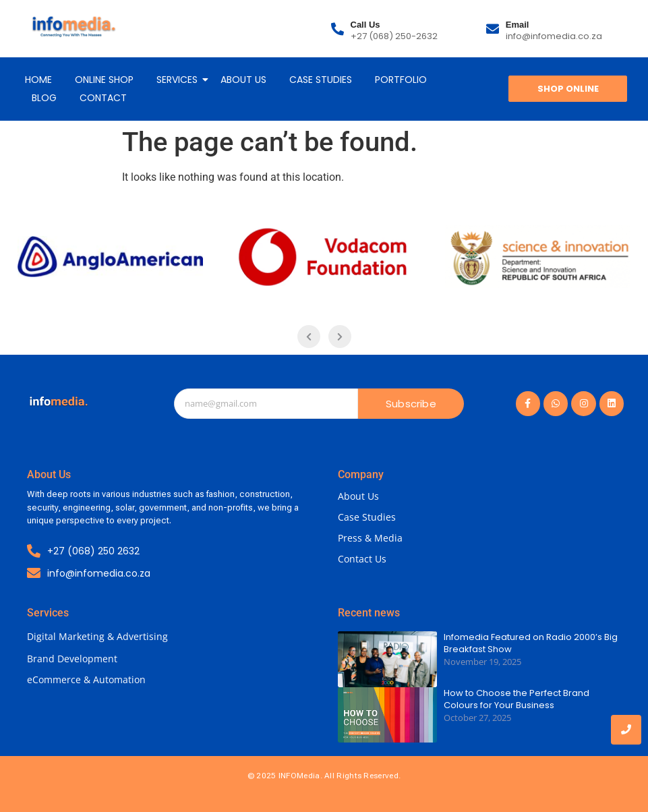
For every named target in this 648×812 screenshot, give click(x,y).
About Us (358, 496)
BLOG (44, 98)
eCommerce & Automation (86, 679)
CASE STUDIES (321, 80)
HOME (38, 80)
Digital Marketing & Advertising (97, 636)
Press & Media (370, 538)
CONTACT (103, 98)
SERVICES (179, 80)
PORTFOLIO (401, 80)
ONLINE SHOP (104, 80)
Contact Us (362, 559)
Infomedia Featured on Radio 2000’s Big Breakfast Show (531, 643)
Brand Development (72, 659)
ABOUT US (243, 80)
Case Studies (367, 517)
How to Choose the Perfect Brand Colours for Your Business (517, 699)
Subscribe (411, 404)
